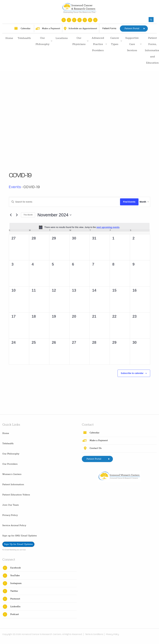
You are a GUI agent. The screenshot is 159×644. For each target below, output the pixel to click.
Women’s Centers (12, 474)
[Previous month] (11, 215)
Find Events (124, 202)
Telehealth (24, 38)
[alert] (79, 227)
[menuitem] (9, 50)
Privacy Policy (10, 515)
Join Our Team (11, 505)
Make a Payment (51, 28)
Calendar (26, 28)
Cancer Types (115, 41)
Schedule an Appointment (83, 28)
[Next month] (17, 215)
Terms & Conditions (95, 634)
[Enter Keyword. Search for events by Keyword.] (62, 202)
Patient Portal (132, 28)
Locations (62, 38)
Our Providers (10, 464)
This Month (28, 215)
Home (9, 38)
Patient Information (13, 484)
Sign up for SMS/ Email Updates (20, 536)
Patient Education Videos (16, 495)
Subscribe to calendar (132, 373)
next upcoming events (108, 227)
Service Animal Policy (14, 525)
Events (15, 187)
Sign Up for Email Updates (18, 544)
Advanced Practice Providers (98, 44)
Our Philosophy (42, 41)
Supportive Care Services (132, 44)
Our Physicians (79, 41)
